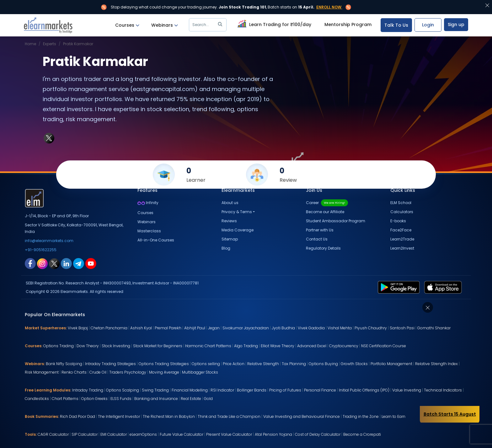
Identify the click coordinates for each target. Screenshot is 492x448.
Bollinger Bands (252, 390)
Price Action (234, 364)
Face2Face (401, 230)
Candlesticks (37, 399)
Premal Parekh (168, 328)
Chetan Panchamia (109, 328)
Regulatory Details (323, 248)
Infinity (148, 203)
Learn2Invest (402, 248)
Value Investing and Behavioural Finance (302, 416)
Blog (226, 248)
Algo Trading (246, 346)
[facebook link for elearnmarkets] (30, 263)
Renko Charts (74, 372)
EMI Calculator (114, 434)
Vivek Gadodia (311, 328)
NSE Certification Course (384, 346)
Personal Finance (320, 390)
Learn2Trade (402, 239)
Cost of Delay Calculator (318, 434)
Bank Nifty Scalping (64, 364)
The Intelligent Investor (119, 416)
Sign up (456, 24)
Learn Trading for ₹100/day (273, 24)
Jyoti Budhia (283, 328)
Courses (127, 25)
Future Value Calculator (182, 434)
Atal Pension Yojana (273, 434)
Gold (208, 399)
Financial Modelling (190, 390)
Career (327, 203)
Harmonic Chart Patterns (208, 346)
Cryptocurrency (344, 346)
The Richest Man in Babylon (169, 416)
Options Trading (59, 346)
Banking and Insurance (156, 399)
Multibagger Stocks (200, 372)
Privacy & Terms (237, 212)
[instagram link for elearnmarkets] (42, 263)
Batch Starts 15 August (450, 414)
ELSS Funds (121, 399)
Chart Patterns (65, 399)
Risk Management (42, 372)
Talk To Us (396, 25)
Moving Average (164, 372)
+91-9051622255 (41, 250)
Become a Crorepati (362, 434)
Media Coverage (238, 230)
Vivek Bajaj (78, 328)
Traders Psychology (128, 372)
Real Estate (191, 399)
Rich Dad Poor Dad (78, 416)
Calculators (402, 212)
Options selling (206, 364)
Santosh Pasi (402, 328)
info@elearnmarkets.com (49, 241)
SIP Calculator (85, 434)
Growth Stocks (354, 364)
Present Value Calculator (229, 434)
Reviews (229, 221)
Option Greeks (94, 399)
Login (428, 25)
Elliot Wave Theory (278, 346)
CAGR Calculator (53, 434)
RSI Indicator (222, 390)
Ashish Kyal (141, 328)
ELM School (401, 203)
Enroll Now (329, 7)
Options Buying (323, 364)
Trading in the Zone (361, 416)
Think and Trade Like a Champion (229, 416)
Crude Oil (98, 372)
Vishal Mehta (340, 328)
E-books (398, 221)
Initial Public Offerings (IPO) (364, 390)
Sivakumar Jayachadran (246, 328)
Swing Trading (155, 390)
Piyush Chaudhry (371, 328)
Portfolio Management (391, 364)
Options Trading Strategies (164, 364)
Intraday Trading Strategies (110, 364)
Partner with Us (320, 230)
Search (209, 25)
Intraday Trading (88, 390)
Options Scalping (123, 390)
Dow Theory (88, 346)
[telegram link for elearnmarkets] (79, 263)
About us (230, 203)
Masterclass (149, 231)
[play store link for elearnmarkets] (400, 287)
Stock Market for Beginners (158, 346)
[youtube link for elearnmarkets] (91, 263)
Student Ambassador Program (336, 221)
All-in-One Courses (156, 240)
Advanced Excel (312, 346)
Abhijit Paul (195, 328)
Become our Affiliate (325, 212)
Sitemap (230, 239)
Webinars (165, 25)
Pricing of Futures (285, 390)
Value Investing (407, 390)
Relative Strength (263, 364)
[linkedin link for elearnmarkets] (66, 263)
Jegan (214, 328)
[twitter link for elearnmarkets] (54, 263)
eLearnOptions (143, 434)
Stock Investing (116, 346)
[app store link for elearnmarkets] (444, 287)
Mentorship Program (348, 24)
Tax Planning (294, 364)
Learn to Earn (393, 416)
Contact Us (317, 239)
